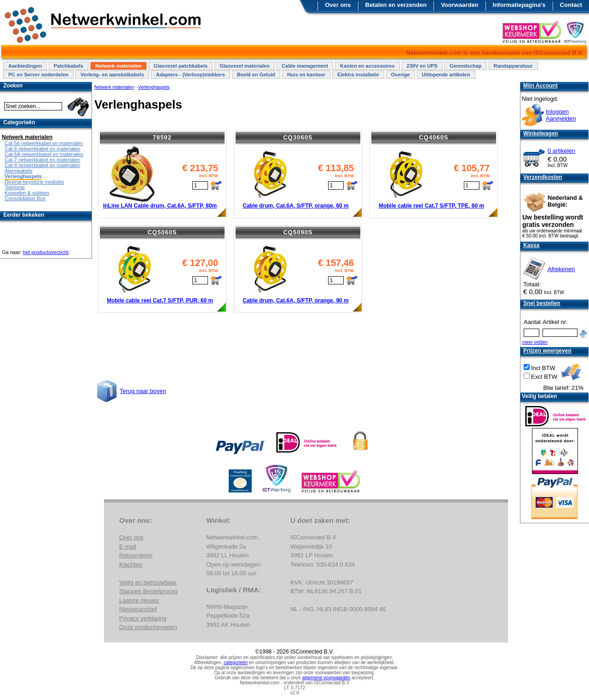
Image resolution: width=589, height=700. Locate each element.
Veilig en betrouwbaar (148, 582)
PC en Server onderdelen (38, 75)
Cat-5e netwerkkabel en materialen (44, 143)
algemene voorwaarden (326, 678)
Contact (571, 5)
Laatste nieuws (139, 600)
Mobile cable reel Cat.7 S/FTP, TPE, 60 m (431, 206)
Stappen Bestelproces (148, 591)
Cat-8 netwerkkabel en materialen (42, 165)
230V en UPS (422, 66)
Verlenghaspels (154, 87)
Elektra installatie (358, 75)
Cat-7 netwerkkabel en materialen (42, 160)
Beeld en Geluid (256, 75)
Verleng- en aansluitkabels (112, 75)
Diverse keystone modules (34, 182)
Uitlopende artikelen (446, 75)
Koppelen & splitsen (27, 193)
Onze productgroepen (148, 627)
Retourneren (136, 555)
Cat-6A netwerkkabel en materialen (44, 154)
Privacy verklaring (143, 618)
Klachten (131, 564)
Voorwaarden (459, 5)
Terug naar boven (143, 391)
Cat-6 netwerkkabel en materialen (42, 149)
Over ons (338, 5)
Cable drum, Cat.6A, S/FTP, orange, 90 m (296, 301)
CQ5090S (298, 232)
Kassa (531, 245)
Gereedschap (466, 66)
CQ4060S (433, 137)
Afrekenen (561, 269)
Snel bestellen (542, 303)
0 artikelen (561, 151)
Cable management (305, 66)
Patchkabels (69, 66)
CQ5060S (162, 232)
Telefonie (15, 187)
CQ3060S (298, 137)
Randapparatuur (513, 66)
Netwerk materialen (118, 66)
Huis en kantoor (306, 75)
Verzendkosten (543, 177)
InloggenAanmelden (561, 115)
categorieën (236, 662)
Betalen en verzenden (396, 5)
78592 (162, 137)
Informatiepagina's (519, 5)
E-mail (128, 547)
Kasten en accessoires (367, 66)
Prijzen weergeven (547, 351)
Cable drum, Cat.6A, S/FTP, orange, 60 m (296, 206)
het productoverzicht (46, 252)
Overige (401, 75)
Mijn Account (540, 86)
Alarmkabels (19, 171)
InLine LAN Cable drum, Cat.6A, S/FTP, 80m (160, 206)
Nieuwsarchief (138, 609)
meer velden (535, 342)
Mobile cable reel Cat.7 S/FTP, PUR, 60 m (160, 301)
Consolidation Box (25, 198)
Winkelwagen (541, 133)
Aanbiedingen (25, 66)
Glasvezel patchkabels (181, 66)
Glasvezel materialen (245, 66)
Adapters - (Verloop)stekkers (191, 75)
